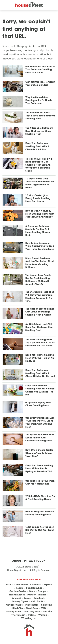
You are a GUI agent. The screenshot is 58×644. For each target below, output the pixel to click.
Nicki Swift (37, 601)
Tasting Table (13, 612)
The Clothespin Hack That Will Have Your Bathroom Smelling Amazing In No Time (40, 297)
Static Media (32, 567)
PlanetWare (32, 605)
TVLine (32, 615)
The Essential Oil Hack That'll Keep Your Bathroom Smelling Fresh (40, 116)
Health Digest (17, 595)
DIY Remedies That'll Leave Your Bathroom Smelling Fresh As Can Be (40, 70)
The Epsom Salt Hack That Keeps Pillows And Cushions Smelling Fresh (40, 438)
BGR (9, 585)
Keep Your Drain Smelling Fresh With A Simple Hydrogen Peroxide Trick (39, 469)
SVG (43, 608)
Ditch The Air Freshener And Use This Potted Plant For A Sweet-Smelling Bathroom (40, 263)
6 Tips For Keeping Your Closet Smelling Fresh (38, 404)
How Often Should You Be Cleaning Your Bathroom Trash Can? (39, 453)
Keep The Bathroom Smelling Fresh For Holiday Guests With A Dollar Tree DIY (40, 390)
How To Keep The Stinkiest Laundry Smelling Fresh (40, 513)
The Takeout (18, 615)
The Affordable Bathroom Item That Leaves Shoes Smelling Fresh (39, 131)
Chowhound (21, 585)
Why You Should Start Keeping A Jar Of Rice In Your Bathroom (39, 100)
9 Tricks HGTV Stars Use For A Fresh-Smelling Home (40, 498)
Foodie (20, 588)
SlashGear (32, 608)
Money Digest (20, 601)
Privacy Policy (35, 561)
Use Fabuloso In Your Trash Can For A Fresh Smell (40, 483)
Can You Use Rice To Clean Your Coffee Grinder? (40, 84)
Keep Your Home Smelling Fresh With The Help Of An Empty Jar (40, 358)
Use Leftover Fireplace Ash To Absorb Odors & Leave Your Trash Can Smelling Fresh (40, 423)
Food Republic (34, 588)
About (17, 561)
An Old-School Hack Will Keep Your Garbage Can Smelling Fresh (39, 327)
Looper (28, 598)
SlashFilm (18, 608)
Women (43, 615)
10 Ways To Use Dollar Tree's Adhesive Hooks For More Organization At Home (40, 183)
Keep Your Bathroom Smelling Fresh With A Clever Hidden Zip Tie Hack (40, 373)
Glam (32, 591)
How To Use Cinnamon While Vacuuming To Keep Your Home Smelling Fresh (40, 246)
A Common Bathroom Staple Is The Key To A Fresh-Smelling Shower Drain (38, 231)
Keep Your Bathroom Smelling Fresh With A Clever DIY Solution (37, 147)
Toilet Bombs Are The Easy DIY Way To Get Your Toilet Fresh (40, 530)
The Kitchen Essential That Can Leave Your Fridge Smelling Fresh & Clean (40, 312)
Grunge (42, 591)
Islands (42, 595)
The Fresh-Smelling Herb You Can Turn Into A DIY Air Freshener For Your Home (40, 343)
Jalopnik (17, 598)
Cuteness (36, 585)
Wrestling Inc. (29, 618)
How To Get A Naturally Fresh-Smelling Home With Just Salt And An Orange (40, 214)
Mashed (39, 598)
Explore (48, 585)
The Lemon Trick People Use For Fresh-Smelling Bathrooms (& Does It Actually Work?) (38, 280)
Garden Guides (18, 591)
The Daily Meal (32, 612)
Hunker (32, 595)
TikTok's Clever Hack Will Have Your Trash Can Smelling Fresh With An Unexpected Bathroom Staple (39, 165)
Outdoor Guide (14, 605)
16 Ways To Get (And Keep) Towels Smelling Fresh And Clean (38, 199)
